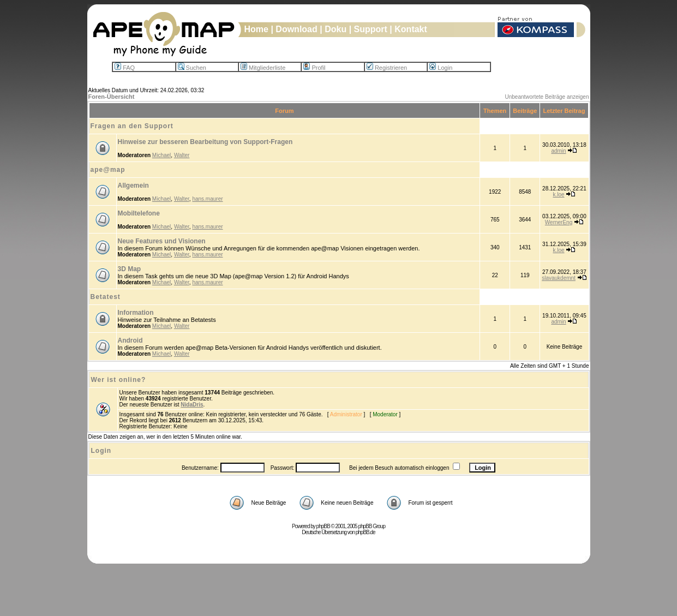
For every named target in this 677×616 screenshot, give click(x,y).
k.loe (558, 195)
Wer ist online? (119, 380)
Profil (314, 68)
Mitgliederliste (263, 68)
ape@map (108, 170)
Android (130, 340)
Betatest (106, 297)
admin (558, 151)
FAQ (125, 68)
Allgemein (133, 186)
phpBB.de (366, 532)
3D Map (130, 269)
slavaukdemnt (559, 278)
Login (441, 68)
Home (256, 29)
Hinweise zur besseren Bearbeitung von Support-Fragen (205, 142)
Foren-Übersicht (112, 97)
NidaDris (192, 405)
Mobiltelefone (139, 213)
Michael (161, 155)
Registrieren (387, 68)
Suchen (192, 68)
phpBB (323, 526)
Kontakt (411, 29)
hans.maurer (207, 199)
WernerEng (559, 222)
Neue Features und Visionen (162, 241)
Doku (335, 29)
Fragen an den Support (132, 126)
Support (371, 29)
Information (136, 313)
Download (296, 29)
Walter (182, 155)
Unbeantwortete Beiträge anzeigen (547, 97)
